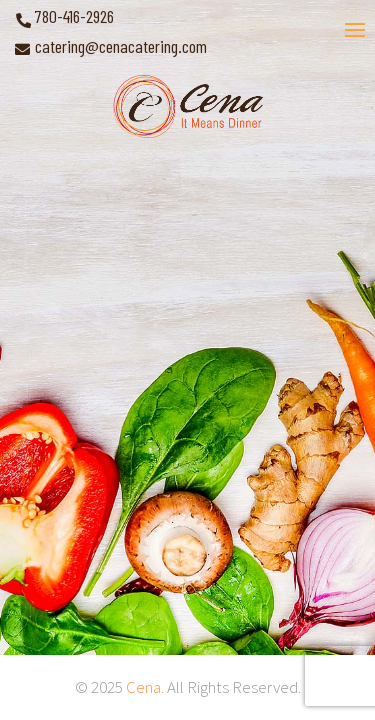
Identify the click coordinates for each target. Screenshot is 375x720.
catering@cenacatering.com (121, 46)
